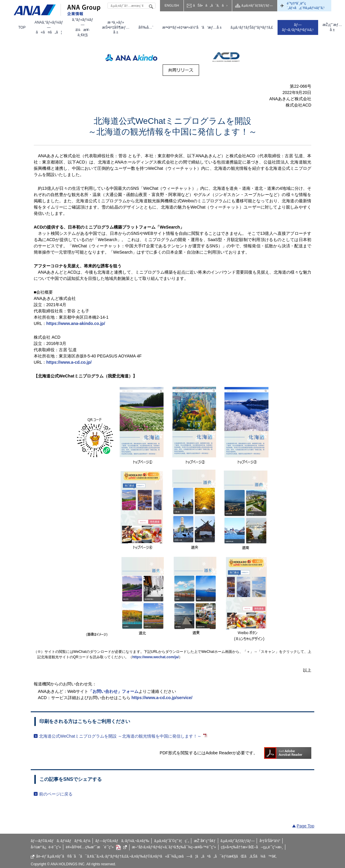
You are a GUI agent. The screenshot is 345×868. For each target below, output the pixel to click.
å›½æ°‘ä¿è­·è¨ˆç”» (46, 847)
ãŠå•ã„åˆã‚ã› (210, 5)
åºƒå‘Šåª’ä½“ (270, 841)
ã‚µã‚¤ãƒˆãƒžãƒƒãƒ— (257, 5)
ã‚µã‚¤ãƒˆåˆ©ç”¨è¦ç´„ (171, 841)
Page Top (305, 826)
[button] (49, 27)
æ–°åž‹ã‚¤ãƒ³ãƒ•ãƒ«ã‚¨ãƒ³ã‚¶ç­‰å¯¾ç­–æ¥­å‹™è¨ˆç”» (174, 847)
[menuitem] (22, 27)
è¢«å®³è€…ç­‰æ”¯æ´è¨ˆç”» (97, 847)
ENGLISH (172, 5)
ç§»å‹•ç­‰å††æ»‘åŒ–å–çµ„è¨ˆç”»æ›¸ (252, 847)
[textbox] (132, 6)
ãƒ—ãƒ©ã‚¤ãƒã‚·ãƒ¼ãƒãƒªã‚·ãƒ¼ (61, 841)
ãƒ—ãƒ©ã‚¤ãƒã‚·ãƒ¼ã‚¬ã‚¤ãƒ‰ (122, 841)
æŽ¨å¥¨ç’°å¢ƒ (205, 841)
